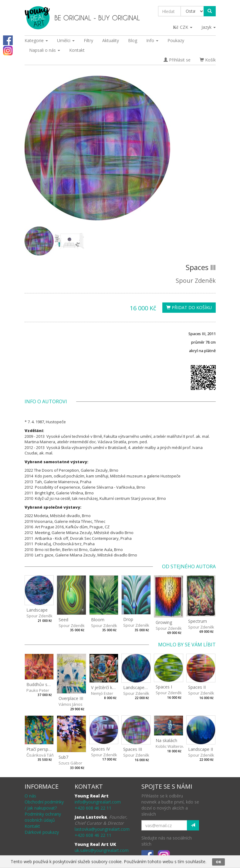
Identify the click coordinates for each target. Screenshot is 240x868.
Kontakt (77, 50)
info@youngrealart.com (98, 802)
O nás (30, 796)
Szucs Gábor (70, 763)
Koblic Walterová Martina (179, 746)
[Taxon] (192, 11)
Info (152, 40)
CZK (183, 27)
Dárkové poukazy (42, 832)
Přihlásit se (177, 60)
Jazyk (209, 27)
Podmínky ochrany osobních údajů (43, 817)
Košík (208, 60)
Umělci (66, 40)
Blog (133, 40)
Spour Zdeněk (196, 281)
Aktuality (111, 40)
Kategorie (36, 40)
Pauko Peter (38, 690)
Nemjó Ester (102, 693)
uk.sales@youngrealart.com (102, 850)
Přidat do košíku (189, 307)
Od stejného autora (189, 566)
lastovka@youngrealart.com (102, 829)
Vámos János (71, 704)
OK (218, 862)
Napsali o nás (45, 50)
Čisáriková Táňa (41, 755)
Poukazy (176, 40)
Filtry (88, 40)
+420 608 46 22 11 (93, 808)
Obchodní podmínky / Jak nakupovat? (44, 805)
